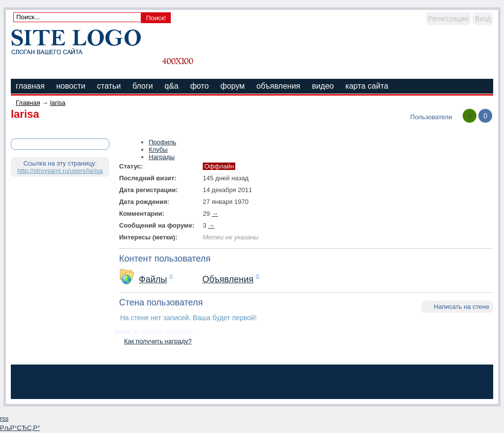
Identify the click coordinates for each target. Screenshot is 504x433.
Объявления (228, 279)
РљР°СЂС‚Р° (20, 428)
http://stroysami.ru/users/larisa (60, 171)
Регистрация (448, 19)
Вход (483, 19)
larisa (58, 103)
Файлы (153, 279)
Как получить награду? (158, 341)
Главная (28, 103)
